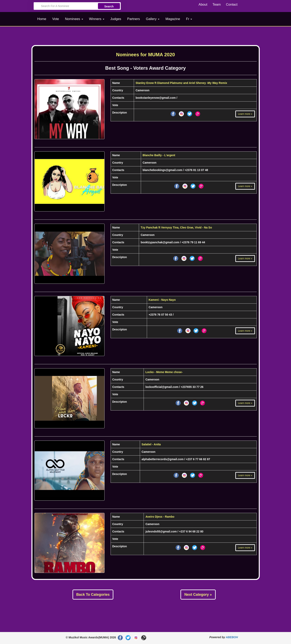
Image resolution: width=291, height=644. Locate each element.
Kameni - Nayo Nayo (162, 300)
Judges (116, 19)
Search (109, 6)
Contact (232, 5)
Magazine (173, 19)
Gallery (153, 19)
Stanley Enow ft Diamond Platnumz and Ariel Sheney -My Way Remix (181, 83)
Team (217, 5)
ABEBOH (232, 637)
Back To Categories (93, 595)
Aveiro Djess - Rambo (160, 517)
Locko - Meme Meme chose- (164, 372)
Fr (189, 19)
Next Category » (198, 595)
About (203, 5)
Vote (56, 19)
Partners (133, 19)
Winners (97, 19)
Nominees (74, 19)
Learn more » (245, 114)
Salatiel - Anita (151, 444)
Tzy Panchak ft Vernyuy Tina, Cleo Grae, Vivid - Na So (176, 227)
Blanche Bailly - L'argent (159, 155)
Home (42, 19)
